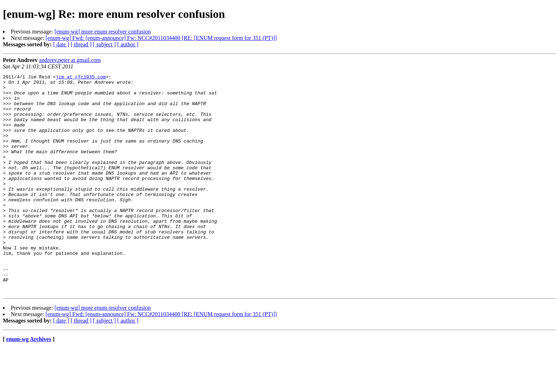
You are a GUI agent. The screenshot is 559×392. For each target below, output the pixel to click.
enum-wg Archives (29, 383)
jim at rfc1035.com (81, 78)
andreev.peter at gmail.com (70, 60)
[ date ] (61, 44)
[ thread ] (81, 44)
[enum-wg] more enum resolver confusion (103, 32)
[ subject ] (104, 44)
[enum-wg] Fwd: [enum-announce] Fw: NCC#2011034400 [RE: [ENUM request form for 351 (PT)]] (161, 38)
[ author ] (128, 44)
